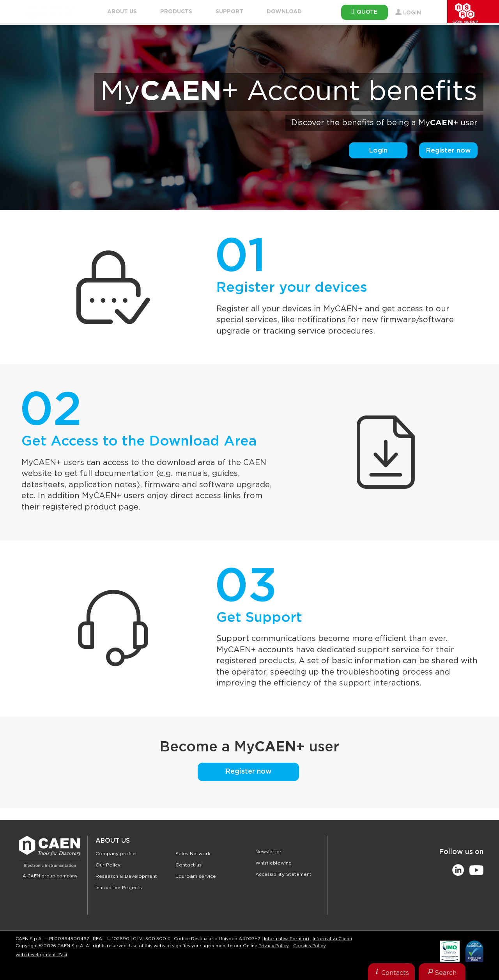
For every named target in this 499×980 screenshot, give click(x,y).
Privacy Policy (273, 946)
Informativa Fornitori (287, 939)
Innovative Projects (119, 888)
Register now (448, 150)
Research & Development (126, 876)
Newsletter (268, 852)
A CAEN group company (50, 876)
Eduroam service (196, 876)
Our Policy (108, 865)
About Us (113, 841)
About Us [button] (122, 12)
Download (284, 12)
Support (229, 12)
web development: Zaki (41, 955)
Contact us (188, 865)
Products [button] (176, 12)
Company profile (116, 854)
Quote (365, 12)
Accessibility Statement (283, 874)
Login (378, 150)
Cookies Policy (309, 946)
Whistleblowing (273, 863)
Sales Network (193, 854)
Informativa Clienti (332, 939)
